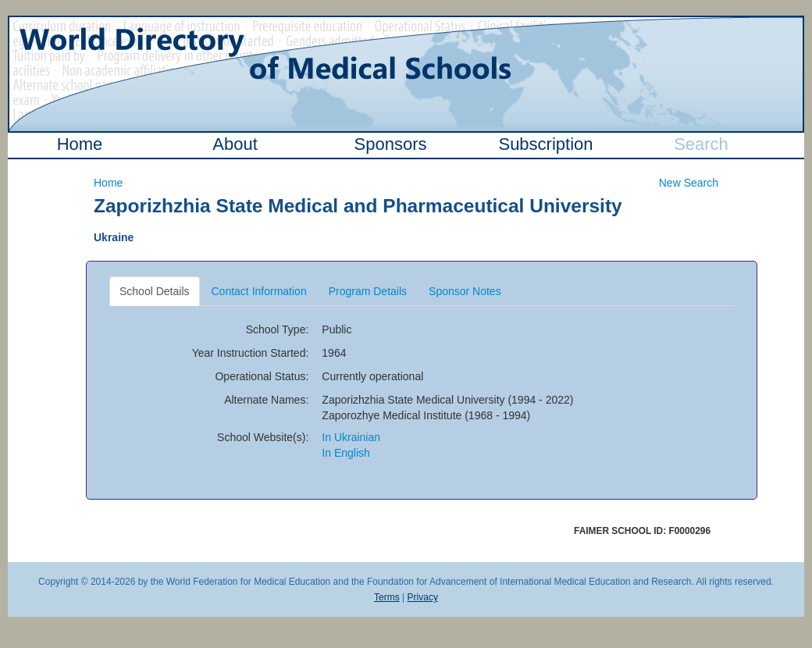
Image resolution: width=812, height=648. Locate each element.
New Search (689, 183)
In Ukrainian (351, 437)
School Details (155, 291)
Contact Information (259, 291)
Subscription (545, 144)
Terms (387, 597)
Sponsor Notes (465, 291)
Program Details (368, 291)
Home (80, 144)
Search (701, 144)
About (235, 144)
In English (345, 453)
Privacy (423, 597)
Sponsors (391, 144)
